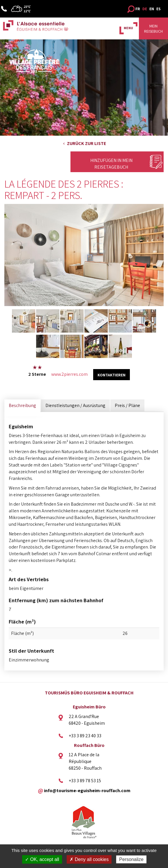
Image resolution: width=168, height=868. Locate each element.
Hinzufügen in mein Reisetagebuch (111, 164)
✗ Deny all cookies (89, 859)
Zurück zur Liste (86, 143)
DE (145, 9)
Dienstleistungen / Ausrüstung (75, 405)
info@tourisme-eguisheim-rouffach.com (87, 790)
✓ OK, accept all (42, 859)
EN (152, 9)
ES (159, 9)
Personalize (131, 859)
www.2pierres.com (69, 374)
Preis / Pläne (127, 405)
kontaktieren (112, 375)
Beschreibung (22, 405)
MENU (128, 28)
